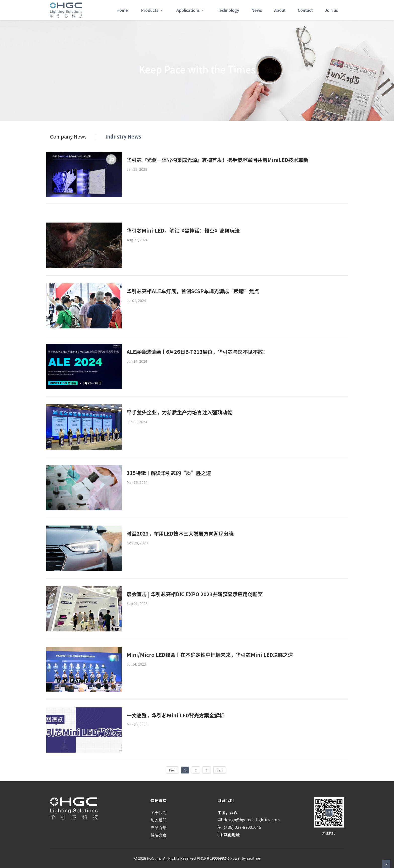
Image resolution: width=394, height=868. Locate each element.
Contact (305, 10)
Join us (331, 10)
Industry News (123, 136)
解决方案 (159, 835)
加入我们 (159, 820)
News (257, 10)
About (280, 10)
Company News (68, 136)
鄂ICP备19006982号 (213, 858)
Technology (228, 10)
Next (220, 770)
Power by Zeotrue (245, 858)
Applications (189, 10)
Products (150, 10)
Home (122, 10)
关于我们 (159, 812)
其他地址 (232, 835)
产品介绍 (159, 828)
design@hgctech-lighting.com (252, 819)
